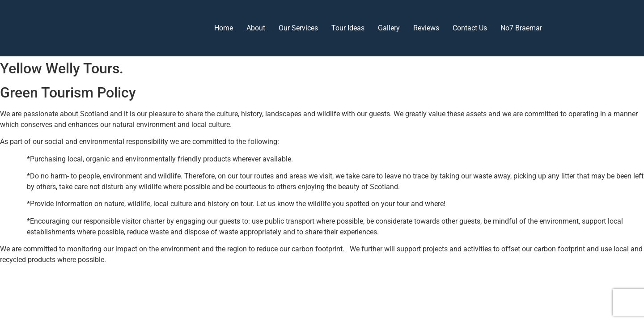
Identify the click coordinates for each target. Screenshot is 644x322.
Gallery (389, 28)
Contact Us (470, 28)
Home (224, 28)
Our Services (298, 28)
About (256, 28)
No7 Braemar (521, 28)
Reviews (426, 28)
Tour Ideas (348, 28)
